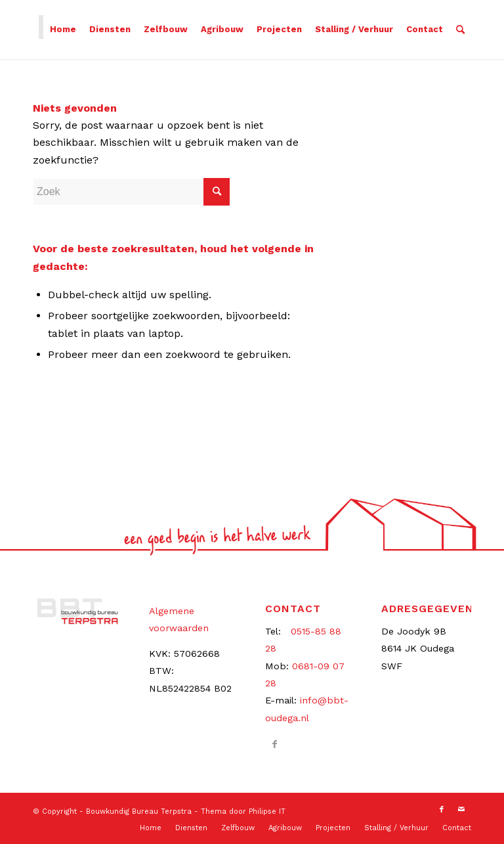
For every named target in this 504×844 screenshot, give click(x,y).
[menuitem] (63, 30)
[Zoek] (460, 30)
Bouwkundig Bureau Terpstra (139, 811)
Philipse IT (267, 811)
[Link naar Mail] (461, 810)
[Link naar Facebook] (275, 744)
